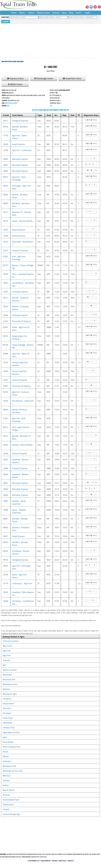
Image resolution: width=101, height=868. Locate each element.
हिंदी (51, 106)
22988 (5, 354)
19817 (5, 121)
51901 (5, 418)
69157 (5, 265)
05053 (5, 551)
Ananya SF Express (20, 251)
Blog (71, 13)
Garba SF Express (20, 380)
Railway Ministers (46, 861)
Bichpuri (6, 689)
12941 (5, 386)
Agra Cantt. (8, 646)
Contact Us (71, 861)
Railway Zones (43, 13)
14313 (5, 212)
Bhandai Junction (10, 684)
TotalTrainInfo (33, 861)
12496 (5, 468)
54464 (5, 203)
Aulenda (6, 660)
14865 (5, 159)
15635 (5, 274)
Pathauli (6, 780)
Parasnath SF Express (21, 321)
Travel (78, 13)
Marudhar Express (20, 159)
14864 (5, 489)
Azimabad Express (20, 292)
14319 (5, 221)
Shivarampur (8, 805)
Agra (8, 106)
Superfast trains (72, 78)
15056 (5, 186)
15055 (5, 566)
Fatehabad (7, 723)
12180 (5, 150)
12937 (5, 380)
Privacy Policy (63, 861)
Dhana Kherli (8, 704)
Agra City (7, 651)
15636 (5, 592)
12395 (5, 230)
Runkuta (6, 795)
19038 (5, 144)
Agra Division (20, 62)
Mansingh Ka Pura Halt (13, 771)
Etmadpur (7, 713)
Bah (4, 665)
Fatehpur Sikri (9, 728)
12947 (5, 292)
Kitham (6, 756)
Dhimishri (7, 708)
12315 (5, 251)
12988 (5, 510)
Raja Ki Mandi (9, 790)
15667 (5, 283)
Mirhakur (7, 776)
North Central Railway (11, 62)
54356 (5, 127)
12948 (5, 315)
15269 (5, 401)
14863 (5, 171)
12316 (5, 362)
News (64, 13)
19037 (5, 536)
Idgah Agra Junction (11, 732)
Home (14, 13)
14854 (5, 483)
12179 (5, 583)
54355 (5, 542)
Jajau (5, 737)
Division (56, 13)
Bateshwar (7, 675)
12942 (5, 321)
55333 (5, 336)
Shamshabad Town (11, 800)
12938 (5, 454)
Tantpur (6, 809)
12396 (5, 236)
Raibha (6, 785)
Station (31, 13)
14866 (5, 495)
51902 (5, 257)
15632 (5, 460)
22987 (5, 327)
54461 (5, 519)
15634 (5, 474)
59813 (5, 427)
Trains (22, 13)
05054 (5, 410)
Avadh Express (18, 144)
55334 (5, 392)
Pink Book (55, 861)
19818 (5, 560)
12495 (5, 371)
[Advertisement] (50, 41)
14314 (5, 436)
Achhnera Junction (11, 641)
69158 (5, 345)
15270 (5, 242)
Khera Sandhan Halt (11, 747)
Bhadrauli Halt (9, 680)
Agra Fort (7, 655)
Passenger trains (43, 78)
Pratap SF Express (20, 468)
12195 (5, 135)
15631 (5, 298)
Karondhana (8, 742)
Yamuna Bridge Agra (12, 814)
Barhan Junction (10, 670)
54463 (5, 527)
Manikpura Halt (9, 766)
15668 (5, 601)
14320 (5, 445)
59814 (5, 177)
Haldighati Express (20, 121)
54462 (5, 195)
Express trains (15, 78)
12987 (5, 501)
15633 (5, 306)
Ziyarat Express (19, 230)
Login (87, 13)
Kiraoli (5, 752)
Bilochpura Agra (10, 694)
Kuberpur (7, 761)
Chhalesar (7, 699)
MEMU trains (15, 84)
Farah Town (8, 718)
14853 (5, 165)
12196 (5, 575)
